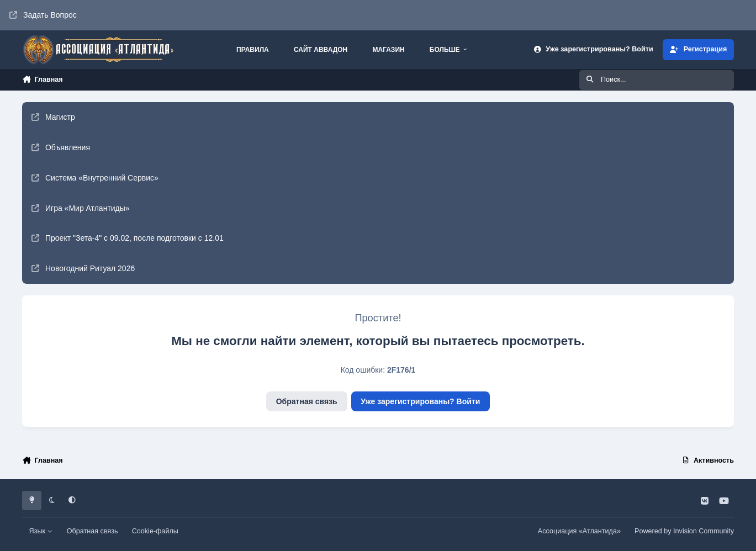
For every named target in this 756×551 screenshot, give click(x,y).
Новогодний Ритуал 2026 (83, 268)
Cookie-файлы (155, 531)
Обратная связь (307, 401)
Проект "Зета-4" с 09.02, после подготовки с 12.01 (128, 238)
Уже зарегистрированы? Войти (420, 401)
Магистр (53, 117)
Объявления (61, 147)
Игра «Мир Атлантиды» (81, 208)
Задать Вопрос (43, 15)
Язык (41, 531)
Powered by (684, 531)
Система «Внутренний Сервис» (95, 178)
